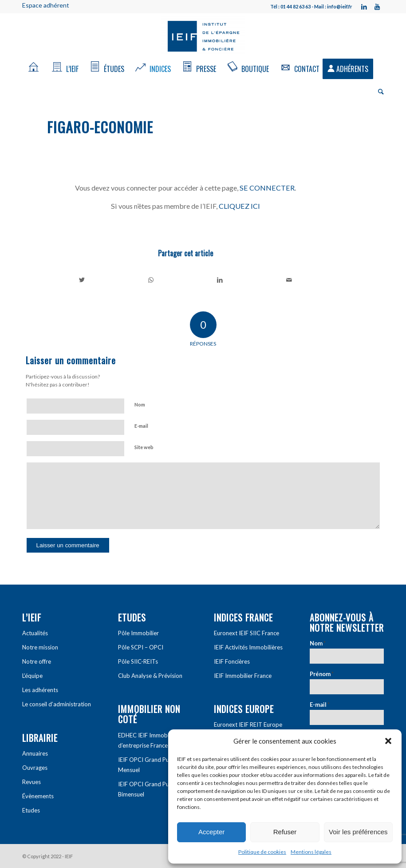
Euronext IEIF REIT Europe (248, 725)
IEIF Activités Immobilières (248, 647)
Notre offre (37, 661)
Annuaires (35, 753)
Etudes (31, 810)
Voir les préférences (358, 832)
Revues (32, 782)
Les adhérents (40, 690)
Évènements (38, 796)
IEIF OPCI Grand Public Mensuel (148, 765)
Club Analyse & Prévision (150, 676)
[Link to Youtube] (377, 7)
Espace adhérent (46, 5)
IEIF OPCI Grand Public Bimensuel (148, 789)
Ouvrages (35, 768)
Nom (140, 404)
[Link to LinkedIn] (364, 7)
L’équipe (32, 676)
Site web (144, 447)
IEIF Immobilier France (243, 676)
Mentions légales (311, 852)
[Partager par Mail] (289, 280)
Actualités (35, 633)
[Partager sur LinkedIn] (220, 280)
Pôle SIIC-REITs (138, 661)
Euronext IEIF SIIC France (246, 633)
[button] (388, 741)
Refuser (285, 832)
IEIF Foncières (232, 661)
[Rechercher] (379, 91)
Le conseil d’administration (57, 704)
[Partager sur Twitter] (82, 280)
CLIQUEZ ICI (239, 206)
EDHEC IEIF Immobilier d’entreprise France (148, 740)
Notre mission (40, 647)
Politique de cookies (262, 852)
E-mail (141, 426)
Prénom (322, 674)
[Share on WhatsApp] (151, 280)
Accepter (211, 832)
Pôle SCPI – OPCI (141, 647)
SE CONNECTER (267, 188)
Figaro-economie (100, 127)
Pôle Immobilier (138, 633)
